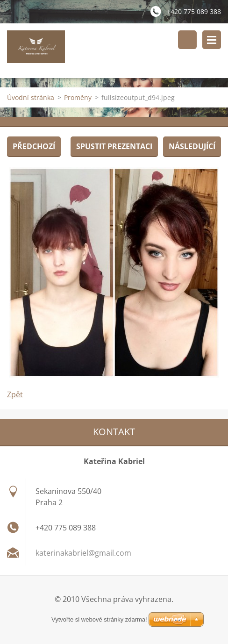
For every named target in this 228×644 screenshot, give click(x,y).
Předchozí (34, 146)
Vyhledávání (187, 40)
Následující (192, 146)
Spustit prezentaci (114, 146)
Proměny (78, 97)
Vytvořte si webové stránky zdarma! (99, 619)
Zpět (15, 394)
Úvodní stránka (31, 97)
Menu (212, 40)
